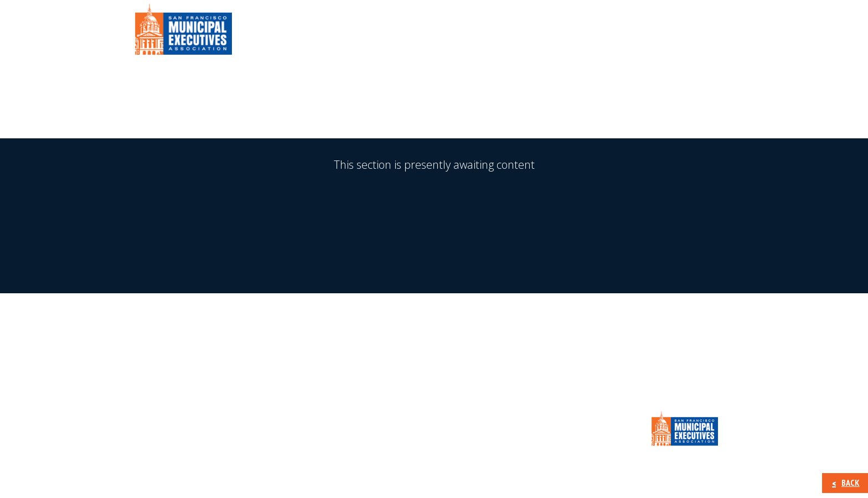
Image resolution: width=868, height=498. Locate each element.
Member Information (505, 33)
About (422, 33)
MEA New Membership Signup (434, 347)
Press (586, 33)
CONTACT (700, 33)
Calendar (639, 33)
